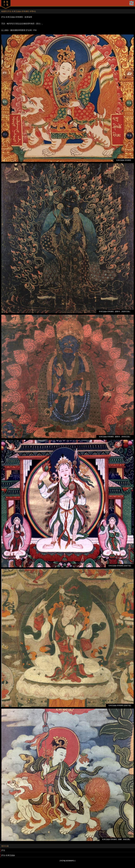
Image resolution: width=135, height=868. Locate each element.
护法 (3, 850)
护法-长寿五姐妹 (8, 855)
